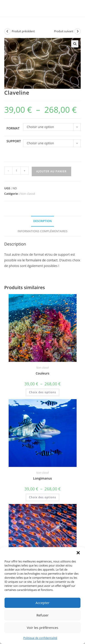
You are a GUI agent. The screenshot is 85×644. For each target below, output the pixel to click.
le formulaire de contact (40, 260)
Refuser (43, 615)
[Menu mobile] (73, 8)
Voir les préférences (42, 628)
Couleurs (42, 373)
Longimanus (42, 478)
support (14, 141)
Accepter (42, 603)
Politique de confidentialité (40, 638)
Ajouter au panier (51, 171)
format (13, 128)
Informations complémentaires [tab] (42, 231)
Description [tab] (43, 221)
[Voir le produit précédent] (7, 31)
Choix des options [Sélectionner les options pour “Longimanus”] (43, 497)
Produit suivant (64, 31)
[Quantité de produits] (17, 171)
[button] (78, 553)
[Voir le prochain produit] (78, 31)
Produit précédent (23, 31)
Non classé (28, 194)
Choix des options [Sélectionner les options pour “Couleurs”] (43, 392)
